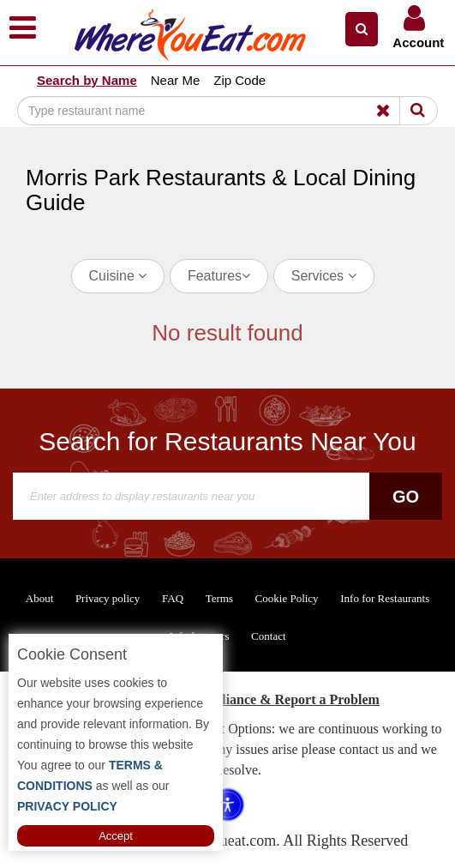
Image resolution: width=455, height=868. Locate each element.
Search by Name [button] (87, 80)
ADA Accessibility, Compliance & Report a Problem (227, 699)
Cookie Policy (287, 598)
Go (406, 497)
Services (324, 276)
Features (219, 276)
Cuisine (118, 276)
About (40, 598)
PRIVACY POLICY (67, 806)
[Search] (211, 111)
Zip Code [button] (239, 80)
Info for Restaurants (385, 598)
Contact (268, 636)
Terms (219, 598)
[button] (362, 29)
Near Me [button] (176, 80)
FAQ (173, 598)
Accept (116, 836)
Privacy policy (108, 598)
